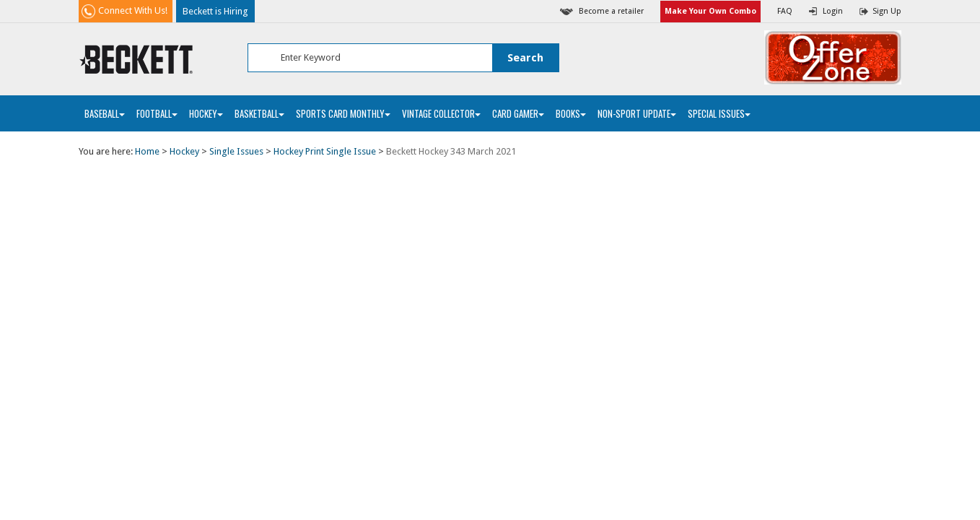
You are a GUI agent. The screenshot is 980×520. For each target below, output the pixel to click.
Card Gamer (518, 113)
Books (571, 113)
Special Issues (719, 113)
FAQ (785, 11)
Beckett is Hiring (215, 11)
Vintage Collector (441, 113)
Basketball (259, 113)
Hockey (206, 113)
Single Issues (236, 151)
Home (147, 151)
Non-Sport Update (637, 113)
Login (833, 11)
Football (157, 113)
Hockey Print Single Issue (325, 151)
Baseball (105, 113)
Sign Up (887, 11)
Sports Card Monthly (343, 113)
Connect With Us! (133, 10)
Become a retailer (611, 11)
